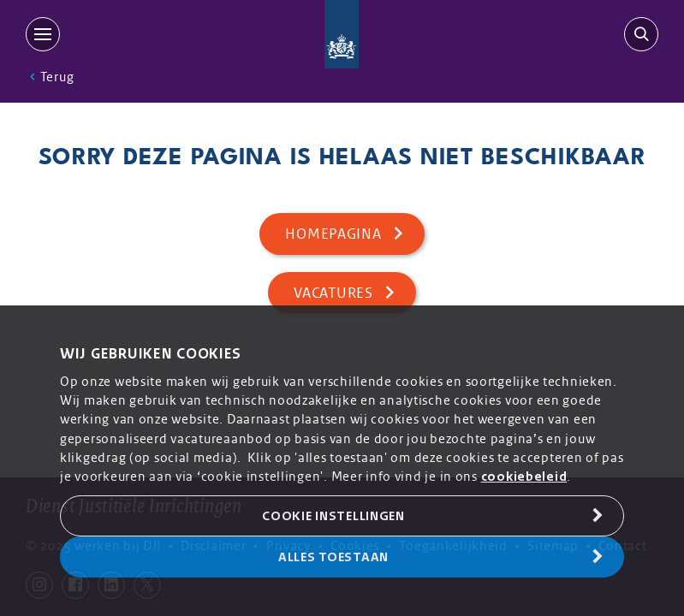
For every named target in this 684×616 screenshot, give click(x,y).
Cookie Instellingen (333, 516)
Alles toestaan (333, 557)
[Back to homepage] (342, 34)
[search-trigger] (638, 34)
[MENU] (46, 34)
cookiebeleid (524, 477)
